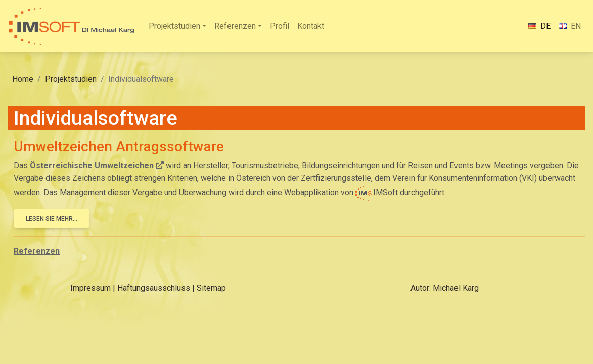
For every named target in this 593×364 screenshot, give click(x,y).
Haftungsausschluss (154, 288)
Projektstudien (174, 26)
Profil (280, 26)
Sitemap (211, 288)
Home (23, 79)
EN (570, 26)
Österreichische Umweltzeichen (92, 166)
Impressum (90, 288)
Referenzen (235, 26)
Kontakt (311, 26)
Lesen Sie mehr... (52, 219)
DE (539, 26)
